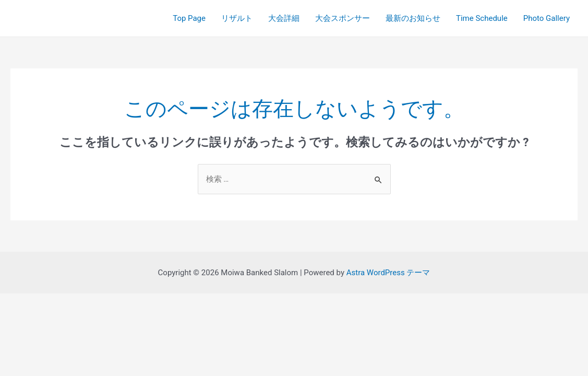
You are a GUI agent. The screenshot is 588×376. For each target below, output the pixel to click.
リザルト (237, 18)
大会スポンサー (343, 18)
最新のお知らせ (413, 18)
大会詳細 (284, 18)
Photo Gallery (547, 18)
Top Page (189, 18)
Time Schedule (482, 18)
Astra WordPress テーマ (388, 273)
